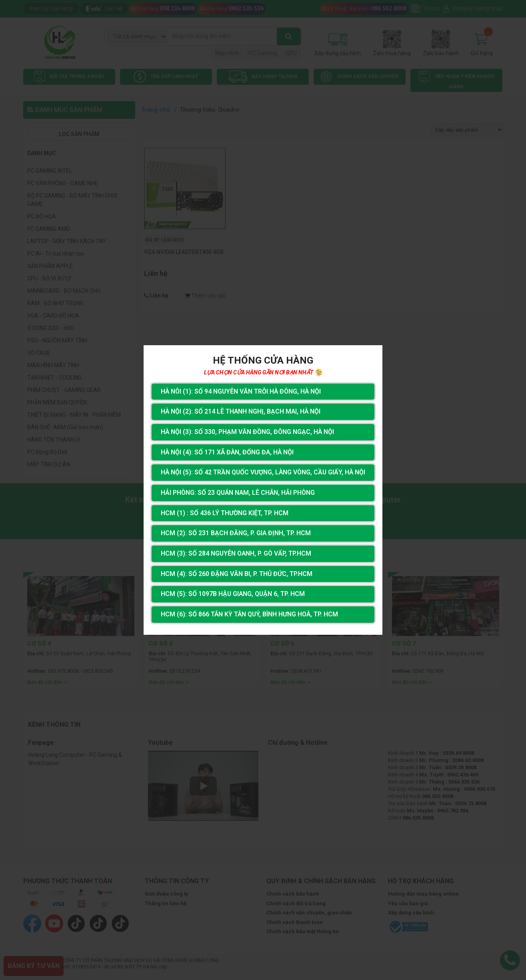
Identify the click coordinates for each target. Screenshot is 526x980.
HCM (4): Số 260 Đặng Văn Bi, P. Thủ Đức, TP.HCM (236, 574)
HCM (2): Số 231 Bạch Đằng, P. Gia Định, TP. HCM (235, 533)
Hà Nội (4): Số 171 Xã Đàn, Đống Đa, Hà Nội (227, 452)
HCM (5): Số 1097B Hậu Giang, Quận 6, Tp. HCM (233, 594)
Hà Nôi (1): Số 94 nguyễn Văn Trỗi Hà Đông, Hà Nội (241, 391)
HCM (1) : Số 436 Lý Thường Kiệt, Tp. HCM (224, 513)
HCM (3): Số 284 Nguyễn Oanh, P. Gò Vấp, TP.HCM (236, 553)
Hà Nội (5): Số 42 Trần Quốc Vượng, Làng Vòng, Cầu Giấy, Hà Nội (263, 472)
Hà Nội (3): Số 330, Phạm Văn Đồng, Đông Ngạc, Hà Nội (247, 431)
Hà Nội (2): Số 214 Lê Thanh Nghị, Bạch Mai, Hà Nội (241, 411)
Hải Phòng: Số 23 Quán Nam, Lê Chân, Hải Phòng (238, 493)
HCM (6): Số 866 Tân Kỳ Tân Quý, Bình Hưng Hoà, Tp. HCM (249, 615)
